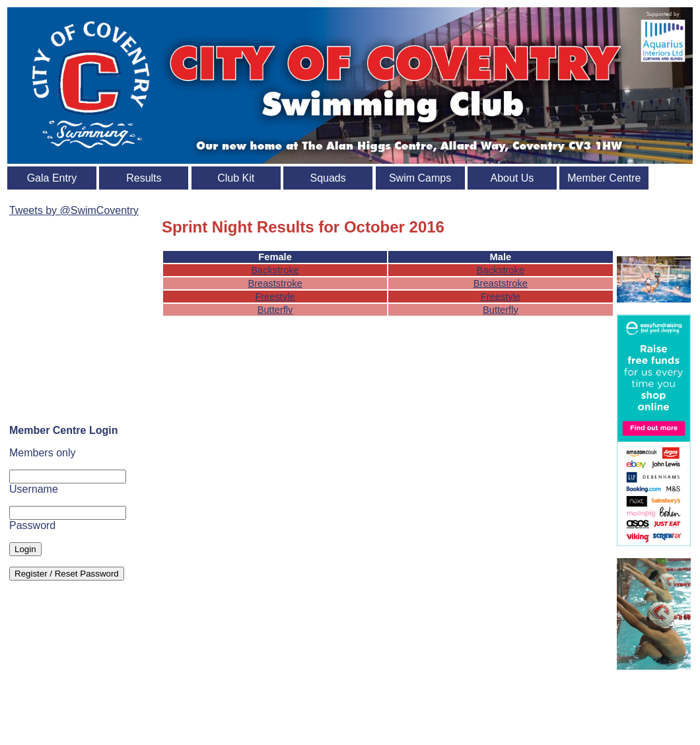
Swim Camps (420, 178)
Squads (328, 178)
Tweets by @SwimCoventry (74, 210)
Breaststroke (275, 283)
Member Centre (604, 178)
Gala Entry (52, 178)
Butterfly (275, 310)
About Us (512, 178)
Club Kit (236, 178)
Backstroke (275, 270)
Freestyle (275, 297)
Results (144, 178)
